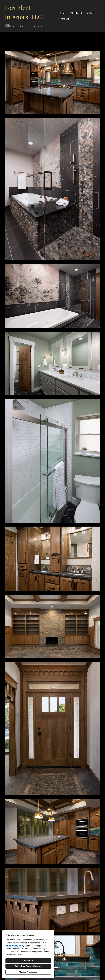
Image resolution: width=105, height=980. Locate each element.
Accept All (28, 961)
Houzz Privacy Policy (15, 946)
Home (62, 13)
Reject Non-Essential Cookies (28, 966)
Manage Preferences (28, 972)
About (90, 13)
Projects (76, 13)
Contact (64, 19)
